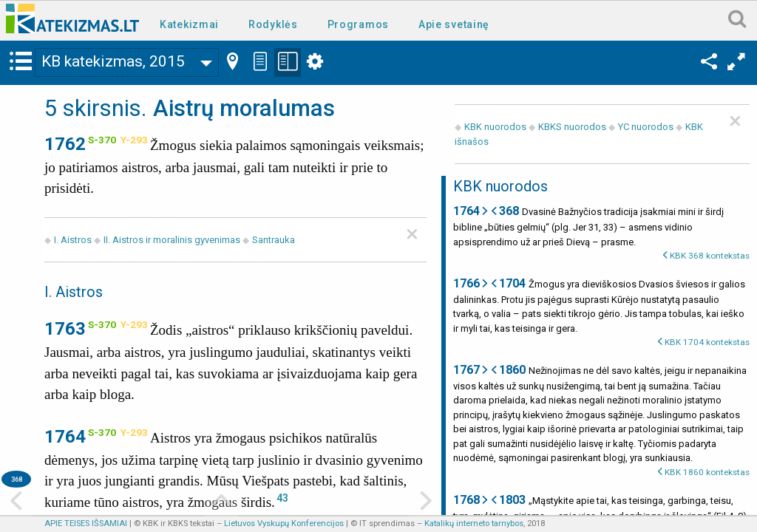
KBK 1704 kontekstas (707, 342)
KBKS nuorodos (572, 127)
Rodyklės (273, 24)
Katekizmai (189, 24)
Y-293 (134, 140)
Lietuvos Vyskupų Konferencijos (284, 524)
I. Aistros (73, 240)
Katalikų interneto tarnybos (474, 524)
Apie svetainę (454, 24)
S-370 (102, 140)
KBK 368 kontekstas (710, 256)
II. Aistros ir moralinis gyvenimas (172, 240)
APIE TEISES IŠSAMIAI (86, 524)
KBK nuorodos (495, 127)
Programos (358, 24)
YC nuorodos (646, 127)
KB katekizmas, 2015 (113, 61)
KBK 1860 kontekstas (707, 472)
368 (17, 479)
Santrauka (274, 240)
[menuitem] (192, 23)
